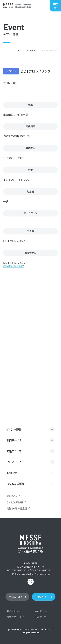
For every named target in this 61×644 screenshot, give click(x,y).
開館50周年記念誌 (17, 509)
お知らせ (12, 473)
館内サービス (14, 440)
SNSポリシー (41, 612)
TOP (17, 50)
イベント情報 (30, 50)
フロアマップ (14, 462)
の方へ (16, 597)
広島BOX (12, 496)
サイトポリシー (14, 612)
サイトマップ (40, 617)
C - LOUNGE (15, 503)
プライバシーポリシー (17, 617)
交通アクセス (14, 451)
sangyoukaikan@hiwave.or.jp (34, 574)
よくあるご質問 (15, 484)
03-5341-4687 (14, 267)
